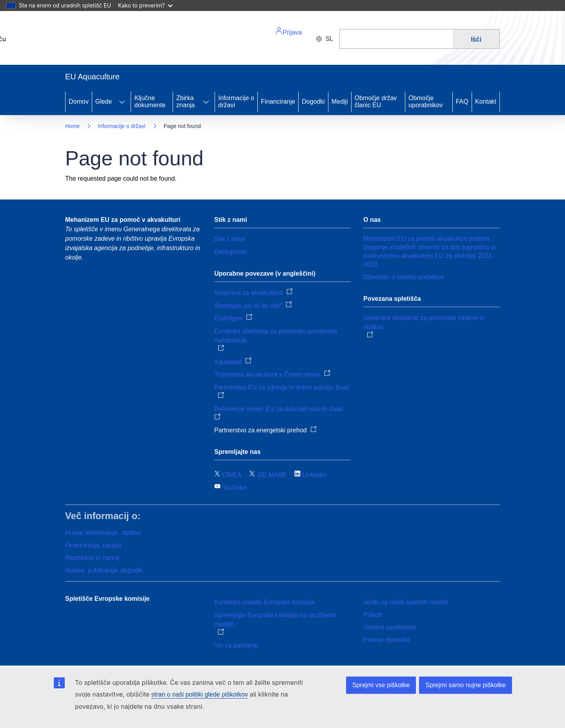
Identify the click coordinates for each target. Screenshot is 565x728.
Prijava (289, 31)
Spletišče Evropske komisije (107, 599)
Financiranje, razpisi (93, 545)
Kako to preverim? (145, 5)
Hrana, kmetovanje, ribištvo (103, 533)
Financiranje (278, 102)
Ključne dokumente (150, 102)
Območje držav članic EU (376, 102)
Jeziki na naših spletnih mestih (406, 602)
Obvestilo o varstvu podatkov (404, 277)
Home (72, 126)
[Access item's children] (122, 102)
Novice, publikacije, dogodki (104, 570)
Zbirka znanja (185, 102)
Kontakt (486, 102)
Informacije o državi (236, 102)
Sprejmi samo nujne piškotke (466, 685)
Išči (476, 39)
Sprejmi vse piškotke (381, 685)
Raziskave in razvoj (92, 558)
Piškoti (373, 615)
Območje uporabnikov (426, 102)
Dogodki (313, 102)
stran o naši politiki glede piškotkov (200, 694)
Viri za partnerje (236, 645)
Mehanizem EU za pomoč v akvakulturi (123, 220)
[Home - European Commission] (119, 42)
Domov (79, 102)
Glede (104, 102)
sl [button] (324, 39)
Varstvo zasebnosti (390, 627)
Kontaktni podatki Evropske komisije (264, 602)
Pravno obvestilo (386, 640)
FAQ (462, 102)
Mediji (340, 102)
